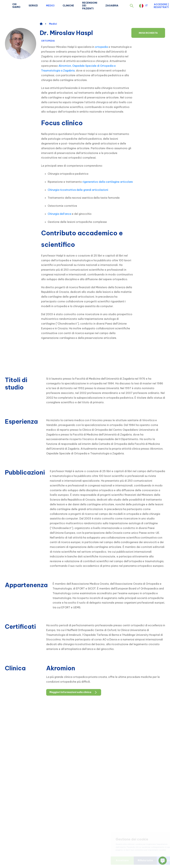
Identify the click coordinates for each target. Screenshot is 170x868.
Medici (50, 6)
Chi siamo (16, 6)
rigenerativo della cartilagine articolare (108, 182)
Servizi (33, 6)
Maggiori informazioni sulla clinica (74, 692)
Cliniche (68, 6)
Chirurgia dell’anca (59, 214)
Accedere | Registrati (161, 6)
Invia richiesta (148, 33)
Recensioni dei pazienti (90, 6)
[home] (43, 24)
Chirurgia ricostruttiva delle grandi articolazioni (78, 190)
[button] (132, 6)
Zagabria (112, 6)
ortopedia (101, 47)
